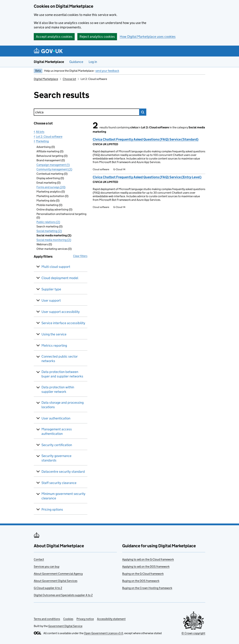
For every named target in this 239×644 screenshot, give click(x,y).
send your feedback (107, 71)
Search (143, 112)
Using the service (54, 334)
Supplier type (51, 289)
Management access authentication (57, 431)
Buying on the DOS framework (141, 581)
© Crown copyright (193, 633)
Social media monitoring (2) (54, 240)
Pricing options (52, 509)
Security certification (57, 445)
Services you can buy (47, 566)
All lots (40, 132)
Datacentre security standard (63, 472)
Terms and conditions (47, 619)
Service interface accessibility (63, 323)
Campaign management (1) (53, 165)
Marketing (42, 141)
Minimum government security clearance (63, 496)
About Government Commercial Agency (58, 574)
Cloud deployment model (60, 278)
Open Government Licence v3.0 (104, 633)
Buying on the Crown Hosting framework (147, 588)
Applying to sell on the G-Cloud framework (148, 559)
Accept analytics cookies (54, 37)
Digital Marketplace (49, 62)
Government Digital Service (65, 626)
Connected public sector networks (60, 359)
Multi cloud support (56, 267)
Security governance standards (56, 458)
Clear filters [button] (80, 256)
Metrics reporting (54, 346)
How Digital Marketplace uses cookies (148, 37)
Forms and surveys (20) (51, 187)
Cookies (68, 619)
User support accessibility (61, 312)
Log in (93, 62)
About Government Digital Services (56, 581)
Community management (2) (54, 169)
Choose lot (69, 79)
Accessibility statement (111, 619)
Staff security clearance (59, 483)
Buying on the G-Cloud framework (143, 574)
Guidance (76, 62)
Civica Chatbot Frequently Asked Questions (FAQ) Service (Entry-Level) (147, 177)
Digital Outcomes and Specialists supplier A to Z (63, 595)
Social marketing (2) (49, 231)
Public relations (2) (48, 222)
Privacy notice (85, 619)
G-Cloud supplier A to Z (48, 588)
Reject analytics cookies (97, 37)
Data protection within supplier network (58, 389)
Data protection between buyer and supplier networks (62, 374)
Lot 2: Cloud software (49, 137)
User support (51, 300)
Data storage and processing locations (63, 405)
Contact (39, 559)
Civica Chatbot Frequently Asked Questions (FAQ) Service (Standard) (146, 139)
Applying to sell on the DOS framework (146, 566)
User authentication (56, 418)
